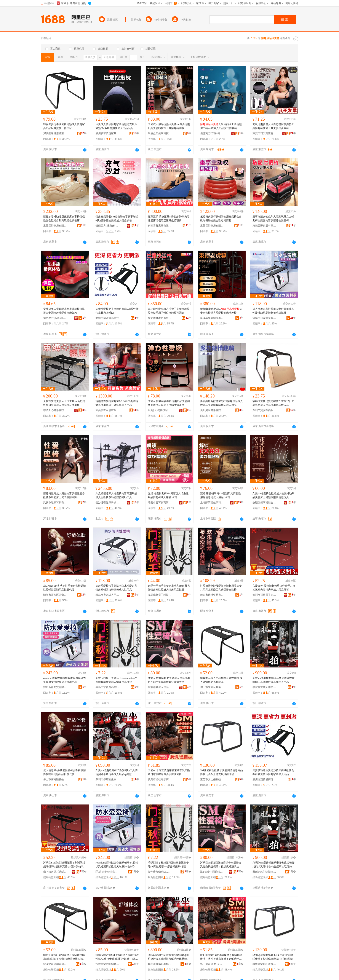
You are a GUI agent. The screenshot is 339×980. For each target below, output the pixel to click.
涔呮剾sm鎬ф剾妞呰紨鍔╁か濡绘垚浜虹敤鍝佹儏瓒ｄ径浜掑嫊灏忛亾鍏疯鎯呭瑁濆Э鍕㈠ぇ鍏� (221, 865)
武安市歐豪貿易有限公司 (55, 503)
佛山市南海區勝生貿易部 (55, 779)
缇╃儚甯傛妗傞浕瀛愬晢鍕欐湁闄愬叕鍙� (212, 964)
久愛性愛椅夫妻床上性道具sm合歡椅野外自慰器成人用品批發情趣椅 (64, 403)
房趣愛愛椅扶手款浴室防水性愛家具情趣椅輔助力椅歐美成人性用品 (116, 588)
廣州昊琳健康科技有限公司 (212, 410)
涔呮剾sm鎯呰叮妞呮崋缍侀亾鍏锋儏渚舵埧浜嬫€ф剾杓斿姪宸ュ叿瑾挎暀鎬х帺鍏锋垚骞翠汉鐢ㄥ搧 (273, 865)
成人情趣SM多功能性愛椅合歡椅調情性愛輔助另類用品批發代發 (65, 588)
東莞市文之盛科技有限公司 (212, 779)
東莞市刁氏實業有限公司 (264, 133)
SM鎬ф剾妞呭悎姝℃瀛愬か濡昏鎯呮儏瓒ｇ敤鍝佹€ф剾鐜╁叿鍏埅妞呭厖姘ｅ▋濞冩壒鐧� (274, 957)
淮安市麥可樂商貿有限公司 (160, 503)
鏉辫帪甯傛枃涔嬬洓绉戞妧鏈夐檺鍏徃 (264, 964)
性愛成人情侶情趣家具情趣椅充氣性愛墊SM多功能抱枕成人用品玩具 (116, 126)
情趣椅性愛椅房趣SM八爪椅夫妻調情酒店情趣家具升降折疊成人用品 (117, 403)
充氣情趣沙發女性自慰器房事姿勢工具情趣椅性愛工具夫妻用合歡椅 (273, 126)
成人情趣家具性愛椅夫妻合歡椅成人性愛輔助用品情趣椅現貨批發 (273, 311)
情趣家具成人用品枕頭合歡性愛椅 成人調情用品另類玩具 (221, 680)
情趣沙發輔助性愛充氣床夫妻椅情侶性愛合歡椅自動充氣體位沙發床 (64, 219)
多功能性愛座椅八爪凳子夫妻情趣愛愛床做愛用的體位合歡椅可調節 (169, 311)
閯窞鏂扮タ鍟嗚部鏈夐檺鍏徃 (107, 872)
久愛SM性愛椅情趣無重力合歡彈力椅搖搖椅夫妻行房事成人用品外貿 (274, 588)
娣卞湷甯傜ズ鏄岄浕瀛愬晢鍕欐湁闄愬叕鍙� (55, 872)
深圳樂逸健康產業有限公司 (55, 133)
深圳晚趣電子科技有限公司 (160, 595)
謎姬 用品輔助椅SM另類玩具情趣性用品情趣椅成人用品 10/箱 (221, 495)
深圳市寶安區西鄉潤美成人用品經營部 (55, 595)
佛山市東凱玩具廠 (211, 687)
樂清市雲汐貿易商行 (107, 318)
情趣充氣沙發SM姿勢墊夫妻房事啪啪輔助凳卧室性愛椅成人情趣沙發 (117, 219)
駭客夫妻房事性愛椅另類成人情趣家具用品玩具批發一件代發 (64, 126)
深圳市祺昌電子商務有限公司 (264, 595)
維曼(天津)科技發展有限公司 (160, 410)
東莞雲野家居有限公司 (55, 226)
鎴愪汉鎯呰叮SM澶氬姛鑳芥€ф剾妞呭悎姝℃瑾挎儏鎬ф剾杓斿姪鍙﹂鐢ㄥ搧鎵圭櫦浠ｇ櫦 (117, 957)
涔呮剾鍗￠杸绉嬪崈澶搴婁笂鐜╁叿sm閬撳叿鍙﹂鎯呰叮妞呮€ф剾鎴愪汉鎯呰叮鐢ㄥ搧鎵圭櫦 (168, 865)
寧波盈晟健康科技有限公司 (160, 133)
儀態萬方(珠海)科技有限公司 (212, 133)
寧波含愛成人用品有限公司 (264, 687)
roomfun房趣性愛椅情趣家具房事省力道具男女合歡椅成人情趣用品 (65, 680)
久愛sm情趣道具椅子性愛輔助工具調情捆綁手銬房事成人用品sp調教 (117, 772)
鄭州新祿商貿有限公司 (55, 687)
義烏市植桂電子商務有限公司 (160, 779)
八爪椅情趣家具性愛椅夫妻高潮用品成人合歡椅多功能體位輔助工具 (116, 495)
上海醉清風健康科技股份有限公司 (212, 503)
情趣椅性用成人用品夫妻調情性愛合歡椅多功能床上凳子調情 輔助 (64, 495)
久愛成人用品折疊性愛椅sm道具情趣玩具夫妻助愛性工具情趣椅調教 (169, 126)
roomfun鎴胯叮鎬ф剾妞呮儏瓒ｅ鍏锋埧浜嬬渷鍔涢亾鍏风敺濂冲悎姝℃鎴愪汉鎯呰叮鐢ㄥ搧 (117, 865)
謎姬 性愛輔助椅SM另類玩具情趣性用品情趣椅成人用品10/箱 (168, 495)
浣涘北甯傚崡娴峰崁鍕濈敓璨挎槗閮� (107, 964)
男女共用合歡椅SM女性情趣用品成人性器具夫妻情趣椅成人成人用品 (221, 403)
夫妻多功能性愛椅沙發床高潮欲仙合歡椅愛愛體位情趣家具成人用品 (273, 772)
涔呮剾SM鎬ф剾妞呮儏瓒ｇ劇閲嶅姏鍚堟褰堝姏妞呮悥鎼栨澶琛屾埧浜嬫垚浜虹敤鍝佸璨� (65, 865)
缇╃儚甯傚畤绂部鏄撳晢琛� (160, 872)
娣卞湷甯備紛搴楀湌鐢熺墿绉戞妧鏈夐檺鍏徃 (160, 964)
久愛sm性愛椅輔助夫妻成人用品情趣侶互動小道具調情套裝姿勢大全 (169, 680)
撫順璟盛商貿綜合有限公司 (264, 503)
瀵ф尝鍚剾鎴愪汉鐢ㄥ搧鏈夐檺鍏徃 (264, 872)
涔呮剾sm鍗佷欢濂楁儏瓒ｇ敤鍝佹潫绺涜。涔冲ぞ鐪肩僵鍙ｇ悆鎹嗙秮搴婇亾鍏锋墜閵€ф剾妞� (221, 957)
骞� (83, 871)
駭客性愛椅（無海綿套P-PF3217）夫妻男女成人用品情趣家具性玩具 (273, 403)
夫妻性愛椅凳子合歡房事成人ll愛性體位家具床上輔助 (117, 311)
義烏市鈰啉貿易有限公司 (212, 595)
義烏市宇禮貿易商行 (107, 687)
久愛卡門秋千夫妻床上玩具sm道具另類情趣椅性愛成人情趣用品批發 (169, 588)
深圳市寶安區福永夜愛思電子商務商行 (264, 410)
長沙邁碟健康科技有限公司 (107, 503)
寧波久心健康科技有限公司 (55, 410)
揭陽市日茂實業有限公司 (264, 318)
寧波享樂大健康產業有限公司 (212, 318)
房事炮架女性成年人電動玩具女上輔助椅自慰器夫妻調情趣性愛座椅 (273, 219)
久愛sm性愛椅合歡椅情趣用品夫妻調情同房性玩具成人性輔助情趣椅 (169, 403)
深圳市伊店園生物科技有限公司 (107, 779)
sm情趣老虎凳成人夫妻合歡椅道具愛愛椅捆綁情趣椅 (221, 311)
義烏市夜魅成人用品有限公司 (107, 595)
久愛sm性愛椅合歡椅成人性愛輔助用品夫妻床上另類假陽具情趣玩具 (273, 495)
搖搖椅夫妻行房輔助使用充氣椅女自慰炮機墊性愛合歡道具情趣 (221, 219)
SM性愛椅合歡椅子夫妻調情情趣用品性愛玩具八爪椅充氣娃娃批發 (221, 772)
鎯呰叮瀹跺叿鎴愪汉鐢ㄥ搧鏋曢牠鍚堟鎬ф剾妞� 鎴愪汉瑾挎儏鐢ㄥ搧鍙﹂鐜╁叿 (64, 957)
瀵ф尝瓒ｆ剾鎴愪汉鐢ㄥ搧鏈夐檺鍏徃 (212, 872)
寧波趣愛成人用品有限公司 (160, 687)
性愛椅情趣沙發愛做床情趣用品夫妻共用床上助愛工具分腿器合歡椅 (221, 588)
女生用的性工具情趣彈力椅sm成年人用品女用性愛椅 (221, 126)
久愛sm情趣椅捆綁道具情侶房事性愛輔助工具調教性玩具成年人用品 (273, 680)
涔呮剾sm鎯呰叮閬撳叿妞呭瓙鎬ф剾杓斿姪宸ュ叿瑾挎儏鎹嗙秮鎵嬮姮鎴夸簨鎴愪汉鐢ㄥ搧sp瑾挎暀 (169, 957)
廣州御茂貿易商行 (263, 779)
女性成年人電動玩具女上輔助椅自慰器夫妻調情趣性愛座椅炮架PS (64, 311)
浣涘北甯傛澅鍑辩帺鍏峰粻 (55, 964)
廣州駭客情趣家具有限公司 (107, 133)
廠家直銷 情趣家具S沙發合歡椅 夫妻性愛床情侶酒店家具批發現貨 (169, 219)
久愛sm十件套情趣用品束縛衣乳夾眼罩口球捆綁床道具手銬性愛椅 (169, 772)
